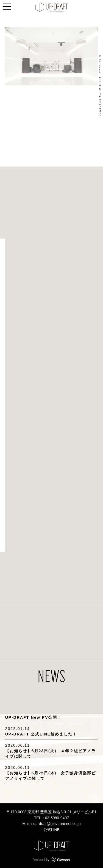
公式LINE (51, 830)
